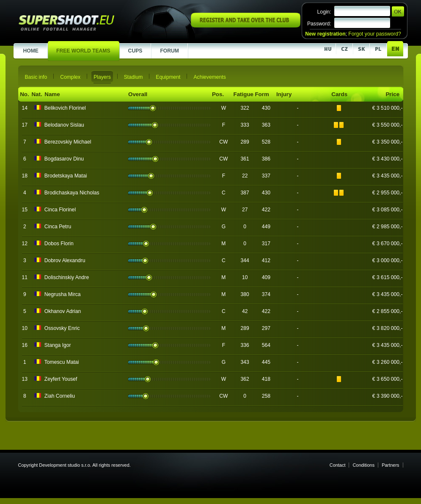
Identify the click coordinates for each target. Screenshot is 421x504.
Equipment (168, 77)
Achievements (209, 77)
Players (102, 77)
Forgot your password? (374, 34)
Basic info (36, 77)
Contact (338, 465)
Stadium (133, 77)
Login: (324, 12)
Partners (390, 465)
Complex (70, 77)
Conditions (363, 465)
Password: (319, 24)
